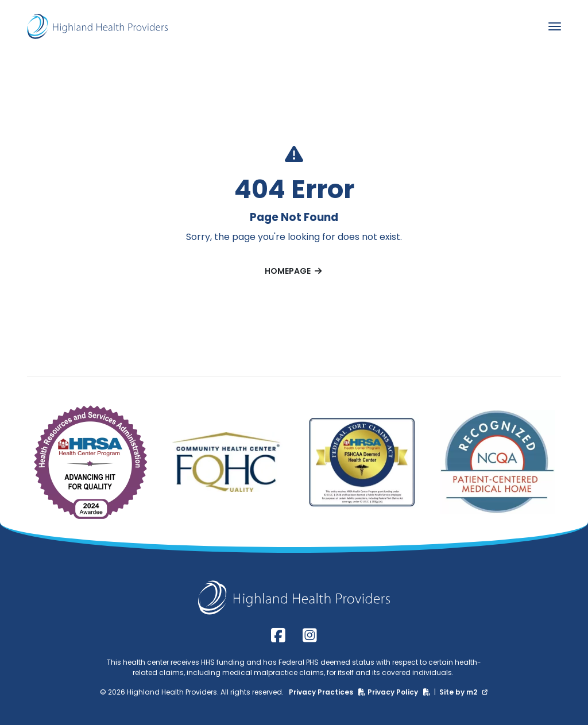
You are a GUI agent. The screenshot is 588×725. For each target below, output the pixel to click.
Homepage (294, 271)
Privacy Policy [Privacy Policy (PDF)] (400, 692)
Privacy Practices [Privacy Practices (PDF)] (328, 692)
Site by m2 (463, 692)
